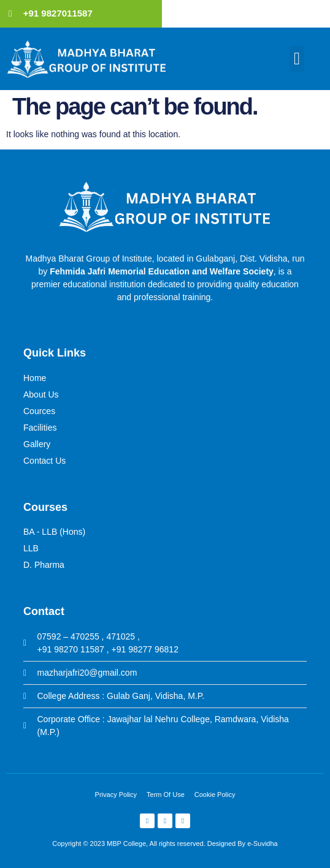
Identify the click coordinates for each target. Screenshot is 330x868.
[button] (297, 59)
